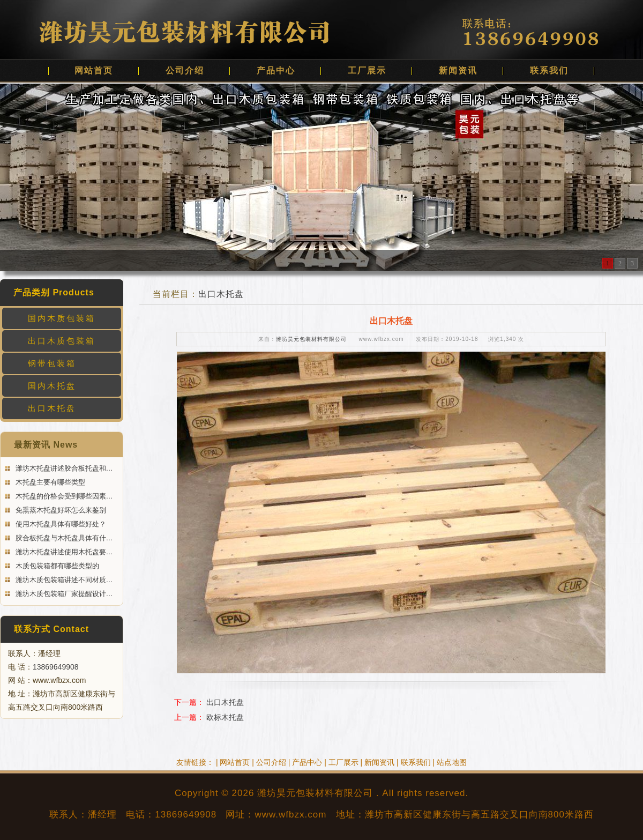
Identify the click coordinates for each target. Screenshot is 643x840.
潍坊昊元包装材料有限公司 (311, 339)
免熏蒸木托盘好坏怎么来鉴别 (60, 510)
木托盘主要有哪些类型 (49, 482)
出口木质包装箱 (62, 341)
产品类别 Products (54, 292)
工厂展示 (367, 70)
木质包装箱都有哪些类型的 (56, 566)
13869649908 (56, 667)
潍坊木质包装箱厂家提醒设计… (63, 594)
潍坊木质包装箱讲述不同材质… (63, 580)
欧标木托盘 (225, 717)
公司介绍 (185, 70)
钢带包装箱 (52, 363)
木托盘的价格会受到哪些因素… (63, 496)
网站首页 (94, 70)
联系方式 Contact (51, 629)
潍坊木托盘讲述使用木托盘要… (63, 552)
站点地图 (452, 762)
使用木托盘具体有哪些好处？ (60, 524)
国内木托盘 (52, 386)
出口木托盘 (52, 408)
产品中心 (276, 70)
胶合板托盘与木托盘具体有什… (63, 538)
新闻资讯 (458, 70)
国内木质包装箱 (62, 318)
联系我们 (549, 70)
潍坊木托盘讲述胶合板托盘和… (63, 468)
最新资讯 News (46, 445)
